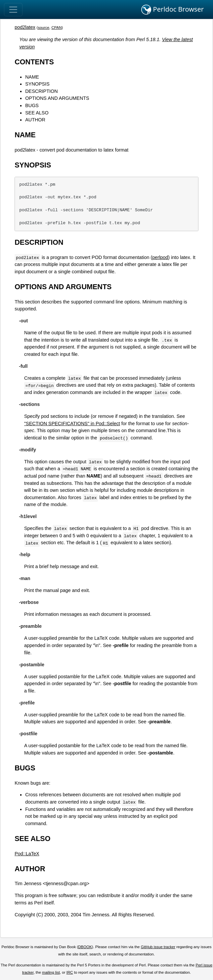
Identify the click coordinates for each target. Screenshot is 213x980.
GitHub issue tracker (158, 947)
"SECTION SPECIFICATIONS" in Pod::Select (72, 424)
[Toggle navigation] (13, 10)
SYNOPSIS (37, 84)
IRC (70, 972)
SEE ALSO (37, 113)
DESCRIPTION (41, 91)
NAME (32, 77)
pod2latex (25, 27)
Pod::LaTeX (27, 854)
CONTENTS (34, 62)
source (43, 28)
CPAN (56, 28)
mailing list (51, 972)
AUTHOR (35, 120)
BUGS (32, 105)
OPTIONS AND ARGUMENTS (57, 98)
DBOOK (85, 947)
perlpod (160, 257)
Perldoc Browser (172, 10)
